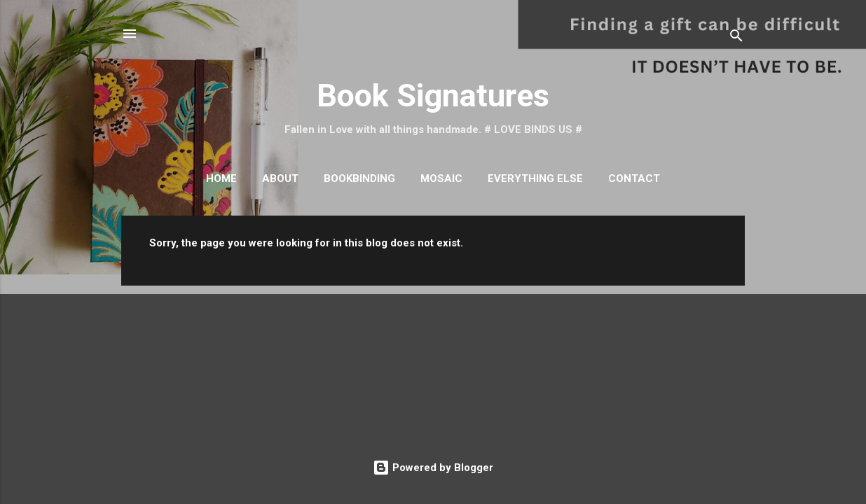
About (280, 178)
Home (221, 178)
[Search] (736, 38)
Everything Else (535, 178)
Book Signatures (433, 96)
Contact (634, 178)
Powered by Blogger (433, 468)
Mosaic (441, 178)
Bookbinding (359, 178)
